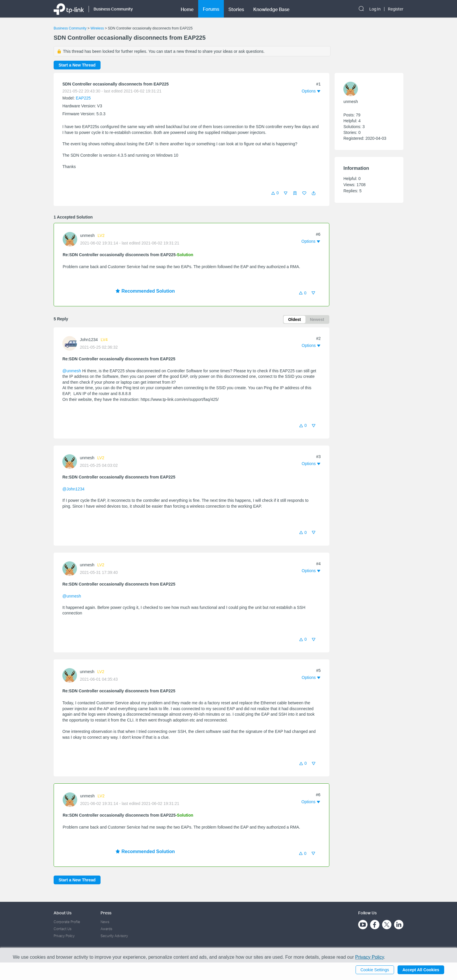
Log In (375, 9)
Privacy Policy (64, 936)
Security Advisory (114, 936)
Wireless (97, 28)
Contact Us (63, 929)
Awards (106, 929)
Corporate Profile (67, 922)
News (105, 922)
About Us (63, 913)
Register (396, 9)
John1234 (89, 340)
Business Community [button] (113, 9)
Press (106, 913)
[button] (314, 193)
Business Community (70, 28)
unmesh (87, 235)
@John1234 (73, 489)
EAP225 (83, 98)
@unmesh (72, 371)
